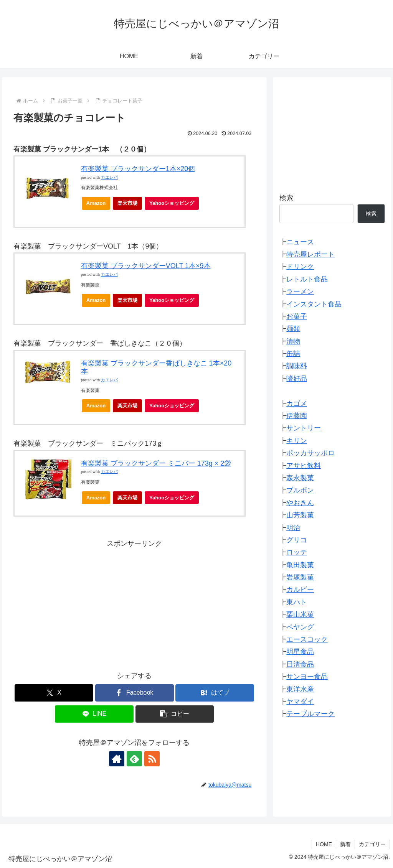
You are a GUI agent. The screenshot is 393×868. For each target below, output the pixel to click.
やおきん (300, 503)
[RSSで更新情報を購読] (152, 759)
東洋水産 (300, 689)
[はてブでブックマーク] (215, 693)
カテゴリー (372, 844)
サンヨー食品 (307, 677)
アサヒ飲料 (304, 466)
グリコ (297, 540)
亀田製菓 (300, 565)
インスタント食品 (314, 304)
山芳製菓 (300, 515)
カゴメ (297, 404)
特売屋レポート (310, 254)
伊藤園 (297, 416)
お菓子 (297, 316)
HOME (324, 844)
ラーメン (300, 292)
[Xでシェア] (54, 693)
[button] (175, 714)
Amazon (96, 203)
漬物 (293, 341)
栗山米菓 (300, 614)
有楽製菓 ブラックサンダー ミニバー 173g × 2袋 (156, 463)
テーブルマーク (310, 714)
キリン (297, 441)
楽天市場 (127, 203)
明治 (293, 528)
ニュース (300, 242)
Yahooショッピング (174, 205)
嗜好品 (297, 379)
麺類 (293, 329)
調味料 (297, 366)
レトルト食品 (307, 279)
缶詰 (293, 354)
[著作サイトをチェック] (117, 759)
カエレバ (109, 177)
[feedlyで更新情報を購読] (134, 759)
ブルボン (300, 490)
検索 (286, 198)
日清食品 (300, 664)
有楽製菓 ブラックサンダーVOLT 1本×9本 (146, 266)
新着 (345, 844)
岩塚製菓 (300, 577)
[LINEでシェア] (94, 714)
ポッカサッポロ (310, 453)
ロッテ (297, 552)
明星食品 (300, 652)
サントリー (304, 428)
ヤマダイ (300, 702)
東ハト (297, 602)
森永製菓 (300, 478)
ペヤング (300, 627)
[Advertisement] (134, 604)
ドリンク (300, 267)
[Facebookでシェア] (135, 693)
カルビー (300, 590)
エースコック (307, 639)
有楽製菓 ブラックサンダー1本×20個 (138, 169)
